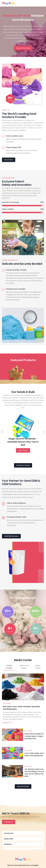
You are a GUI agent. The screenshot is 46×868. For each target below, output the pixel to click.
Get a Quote (23, 450)
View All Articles (23, 786)
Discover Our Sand (23, 48)
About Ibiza (9, 160)
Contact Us (9, 822)
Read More (8, 723)
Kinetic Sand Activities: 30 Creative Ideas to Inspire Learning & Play (34, 736)
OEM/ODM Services (11, 536)
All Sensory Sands (23, 465)
